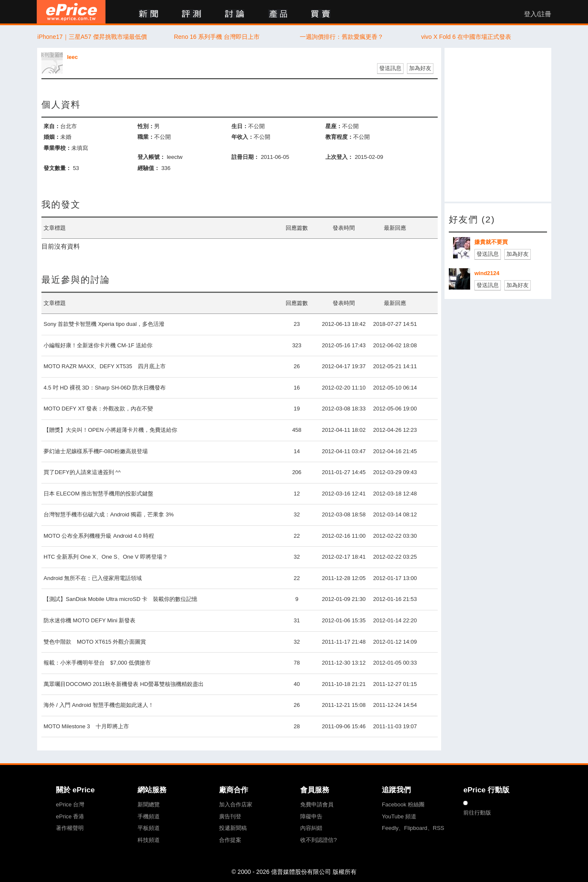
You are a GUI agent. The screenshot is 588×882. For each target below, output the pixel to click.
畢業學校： (57, 148)
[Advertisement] (498, 125)
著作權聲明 (70, 828)
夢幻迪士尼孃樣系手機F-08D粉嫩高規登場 (96, 451)
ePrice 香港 (70, 816)
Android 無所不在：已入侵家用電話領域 (93, 578)
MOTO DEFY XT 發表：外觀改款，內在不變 (98, 409)
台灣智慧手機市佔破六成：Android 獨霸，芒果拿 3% (109, 514)
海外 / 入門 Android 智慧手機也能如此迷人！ (99, 705)
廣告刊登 (230, 816)
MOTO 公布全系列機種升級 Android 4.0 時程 (99, 536)
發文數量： (57, 168)
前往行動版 (477, 813)
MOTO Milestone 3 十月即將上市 (86, 726)
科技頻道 (149, 840)
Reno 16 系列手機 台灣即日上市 (217, 37)
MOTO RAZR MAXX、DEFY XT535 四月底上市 (105, 366)
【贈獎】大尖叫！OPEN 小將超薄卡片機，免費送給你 (110, 430)
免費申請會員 (317, 804)
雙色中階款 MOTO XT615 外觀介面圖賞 (95, 642)
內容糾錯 (311, 828)
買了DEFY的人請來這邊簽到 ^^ (82, 472)
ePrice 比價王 (71, 12)
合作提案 (230, 840)
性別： (146, 126)
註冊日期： (245, 157)
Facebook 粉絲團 (403, 804)
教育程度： (339, 137)
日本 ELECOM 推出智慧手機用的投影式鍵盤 (98, 494)
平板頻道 (149, 828)
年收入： (243, 137)
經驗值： (149, 168)
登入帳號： (151, 157)
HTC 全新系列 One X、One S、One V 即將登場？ (106, 557)
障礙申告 (311, 816)
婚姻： (52, 137)
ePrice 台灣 (70, 804)
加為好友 (420, 68)
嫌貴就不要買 (491, 242)
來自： (52, 126)
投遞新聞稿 (233, 828)
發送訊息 (390, 68)
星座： (334, 126)
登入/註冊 (538, 14)
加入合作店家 (236, 804)
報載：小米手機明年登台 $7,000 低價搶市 (97, 663)
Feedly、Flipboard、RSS (413, 828)
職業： (146, 137)
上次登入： (339, 157)
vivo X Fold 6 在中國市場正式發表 (466, 37)
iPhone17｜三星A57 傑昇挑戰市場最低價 (92, 37)
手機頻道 (149, 816)
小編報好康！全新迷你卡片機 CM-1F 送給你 (98, 345)
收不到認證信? (318, 840)
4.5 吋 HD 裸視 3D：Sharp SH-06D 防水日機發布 (105, 388)
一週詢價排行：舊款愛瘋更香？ (342, 37)
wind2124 (487, 273)
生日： (240, 126)
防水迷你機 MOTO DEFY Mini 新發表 (89, 620)
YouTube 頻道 (399, 816)
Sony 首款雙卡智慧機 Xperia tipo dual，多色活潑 (104, 324)
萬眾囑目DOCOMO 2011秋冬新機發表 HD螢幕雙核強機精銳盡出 (124, 684)
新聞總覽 (149, 804)
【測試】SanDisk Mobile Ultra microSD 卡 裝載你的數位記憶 (120, 599)
